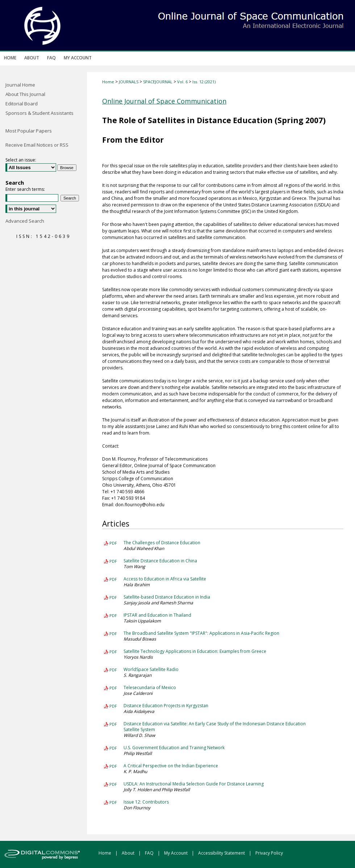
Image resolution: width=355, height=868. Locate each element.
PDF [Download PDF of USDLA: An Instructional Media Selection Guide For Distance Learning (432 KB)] (113, 784)
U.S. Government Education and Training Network (174, 748)
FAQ (150, 853)
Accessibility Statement (222, 853)
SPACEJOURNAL (158, 82)
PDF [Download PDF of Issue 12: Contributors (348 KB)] (113, 802)
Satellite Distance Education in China (160, 561)
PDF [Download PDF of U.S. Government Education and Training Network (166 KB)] (113, 748)
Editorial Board (22, 104)
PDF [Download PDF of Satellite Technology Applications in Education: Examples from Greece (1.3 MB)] (113, 652)
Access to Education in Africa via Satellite (165, 579)
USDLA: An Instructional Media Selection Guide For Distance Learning (194, 784)
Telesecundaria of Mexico (150, 687)
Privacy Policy (269, 853)
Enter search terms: (25, 189)
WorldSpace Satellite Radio (151, 669)
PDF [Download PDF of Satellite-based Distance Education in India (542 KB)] (113, 597)
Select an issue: (21, 160)
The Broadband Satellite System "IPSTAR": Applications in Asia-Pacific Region (201, 633)
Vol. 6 (182, 82)
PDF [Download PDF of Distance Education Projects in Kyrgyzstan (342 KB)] (113, 706)
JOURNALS (129, 82)
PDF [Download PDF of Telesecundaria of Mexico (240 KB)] (113, 688)
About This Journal (25, 94)
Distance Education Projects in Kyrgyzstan (166, 706)
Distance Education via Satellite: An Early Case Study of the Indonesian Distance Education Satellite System (215, 727)
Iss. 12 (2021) (204, 82)
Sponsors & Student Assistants (39, 113)
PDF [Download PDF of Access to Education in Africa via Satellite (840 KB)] (113, 579)
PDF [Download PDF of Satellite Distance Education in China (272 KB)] (113, 561)
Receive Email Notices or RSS (37, 145)
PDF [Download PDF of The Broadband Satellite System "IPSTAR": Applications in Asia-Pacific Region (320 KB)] (113, 634)
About (129, 853)
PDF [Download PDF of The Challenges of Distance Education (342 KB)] (113, 543)
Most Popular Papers (29, 131)
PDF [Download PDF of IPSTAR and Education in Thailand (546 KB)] (113, 615)
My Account (176, 853)
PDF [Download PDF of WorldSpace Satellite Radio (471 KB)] (113, 670)
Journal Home (20, 85)
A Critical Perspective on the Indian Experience (171, 766)
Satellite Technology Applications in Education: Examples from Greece (195, 651)
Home (108, 82)
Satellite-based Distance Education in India (167, 597)
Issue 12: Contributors (146, 802)
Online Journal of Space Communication (164, 101)
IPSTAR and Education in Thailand (157, 615)
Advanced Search (25, 221)
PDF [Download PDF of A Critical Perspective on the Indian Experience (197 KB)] (113, 766)
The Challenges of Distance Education (162, 543)
